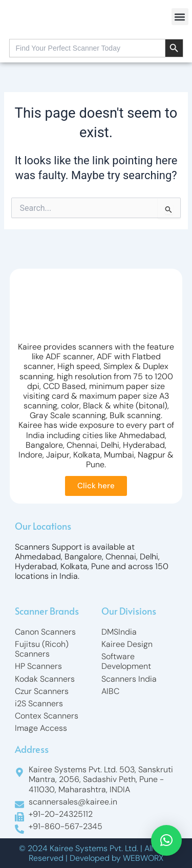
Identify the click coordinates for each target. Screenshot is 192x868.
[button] (180, 17)
